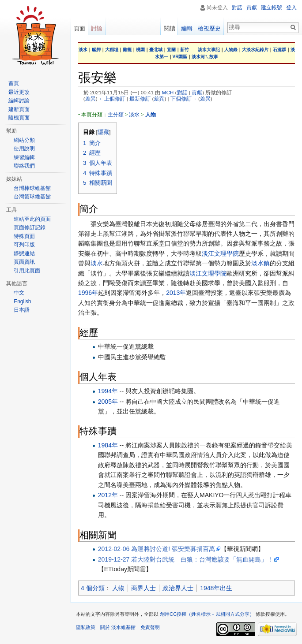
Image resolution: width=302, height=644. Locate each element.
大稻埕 (112, 50)
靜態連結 (24, 253)
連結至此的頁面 (32, 219)
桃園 (140, 50)
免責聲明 (150, 627)
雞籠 (127, 50)
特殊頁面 (24, 236)
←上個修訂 (112, 99)
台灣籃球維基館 (32, 197)
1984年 (108, 445)
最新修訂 (140, 99)
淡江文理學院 (220, 253)
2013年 (176, 293)
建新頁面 (19, 109)
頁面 (79, 28)
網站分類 (24, 140)
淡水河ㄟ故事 (205, 57)
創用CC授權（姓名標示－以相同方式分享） (207, 614)
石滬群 (279, 50)
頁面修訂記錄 (30, 227)
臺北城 (156, 50)
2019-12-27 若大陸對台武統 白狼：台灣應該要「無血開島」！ (186, 559)
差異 (91, 99)
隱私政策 (86, 627)
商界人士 (143, 588)
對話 (182, 92)
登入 (291, 7)
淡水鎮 (260, 263)
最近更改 (19, 92)
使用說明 (24, 149)
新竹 (185, 50)
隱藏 (103, 132)
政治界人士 (178, 588)
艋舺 (96, 50)
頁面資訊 (24, 262)
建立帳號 (272, 7)
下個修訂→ (184, 99)
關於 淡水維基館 (118, 627)
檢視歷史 (209, 28)
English (22, 302)
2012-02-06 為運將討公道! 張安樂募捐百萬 (157, 549)
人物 (118, 588)
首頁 (14, 83)
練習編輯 (24, 157)
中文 (19, 293)
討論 (97, 28)
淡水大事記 (209, 50)
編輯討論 (19, 101)
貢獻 (197, 92)
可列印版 (24, 245)
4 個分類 (93, 588)
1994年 (108, 391)
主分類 (116, 115)
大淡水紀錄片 (255, 50)
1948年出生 (216, 588)
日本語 (22, 310)
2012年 (108, 495)
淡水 (83, 50)
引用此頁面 (27, 271)
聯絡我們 (24, 166)
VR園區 (180, 57)
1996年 (88, 293)
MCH (168, 92)
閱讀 (170, 28)
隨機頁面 (19, 118)
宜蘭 (171, 50)
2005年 (108, 402)
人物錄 (231, 50)
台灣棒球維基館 (32, 188)
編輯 (187, 28)
